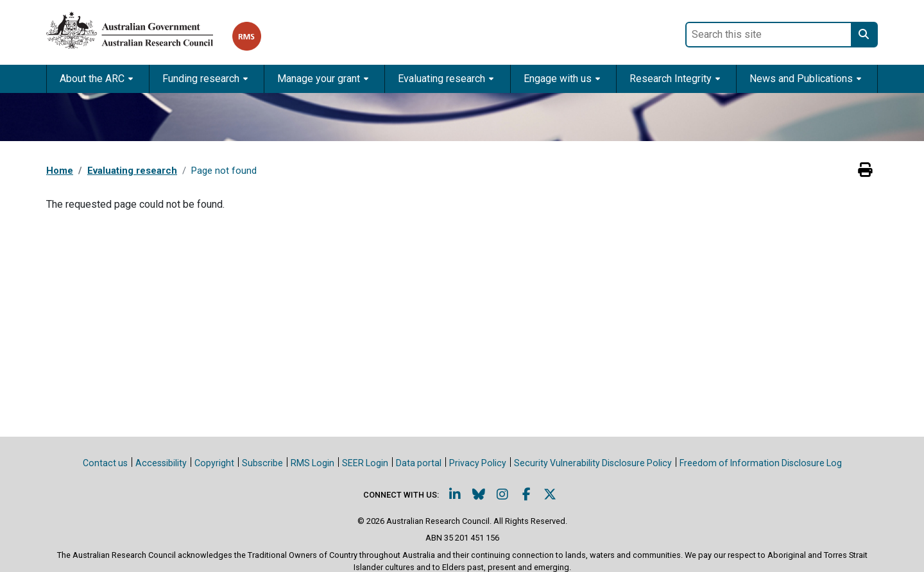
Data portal (419, 463)
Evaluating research (132, 171)
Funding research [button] (201, 79)
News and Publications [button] (801, 79)
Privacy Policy (478, 463)
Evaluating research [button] (441, 79)
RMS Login (312, 463)
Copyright (214, 463)
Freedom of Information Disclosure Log (761, 463)
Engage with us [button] (558, 79)
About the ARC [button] (92, 79)
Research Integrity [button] (671, 79)
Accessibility (161, 463)
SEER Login (365, 463)
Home (60, 171)
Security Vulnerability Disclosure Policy (593, 463)
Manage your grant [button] (319, 79)
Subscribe (262, 463)
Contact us (105, 463)
